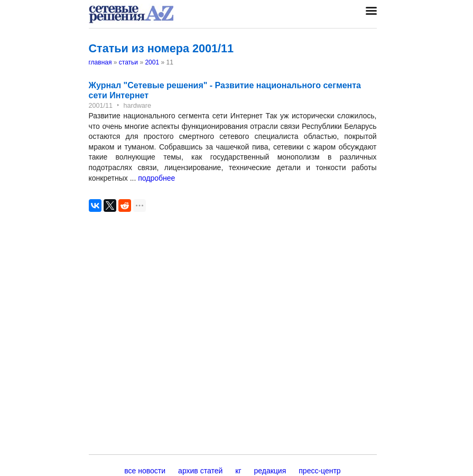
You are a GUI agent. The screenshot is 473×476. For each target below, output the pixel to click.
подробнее (156, 178)
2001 (152, 62)
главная (100, 62)
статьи (128, 62)
